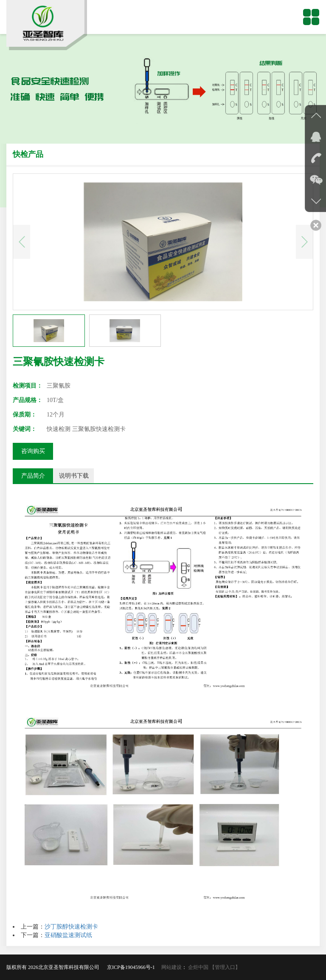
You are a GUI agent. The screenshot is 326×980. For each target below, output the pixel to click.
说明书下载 (74, 476)
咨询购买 (33, 451)
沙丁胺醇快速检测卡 (71, 927)
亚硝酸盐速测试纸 (68, 935)
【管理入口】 (225, 967)
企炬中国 (198, 967)
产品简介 (33, 476)
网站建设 (171, 967)
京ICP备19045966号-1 (133, 967)
